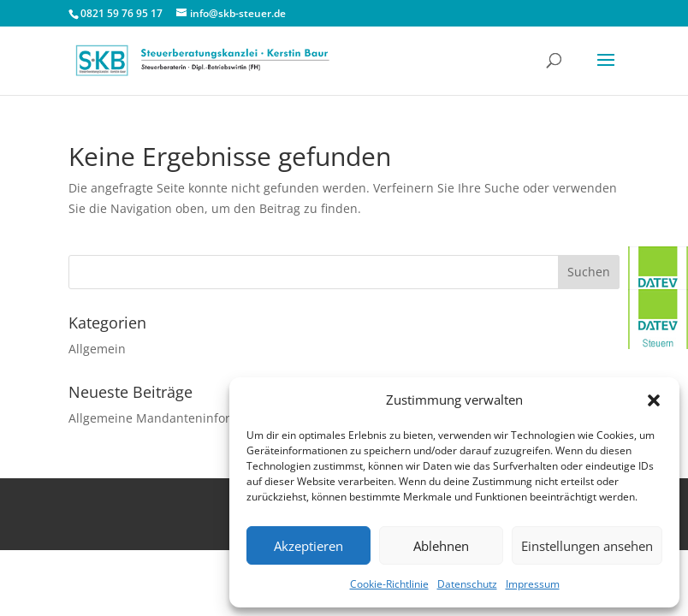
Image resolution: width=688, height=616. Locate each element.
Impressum (533, 584)
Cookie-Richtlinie (389, 584)
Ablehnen (441, 546)
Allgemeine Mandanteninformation (169, 418)
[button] (654, 400)
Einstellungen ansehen (587, 546)
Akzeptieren (308, 546)
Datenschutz (467, 584)
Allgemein (97, 349)
